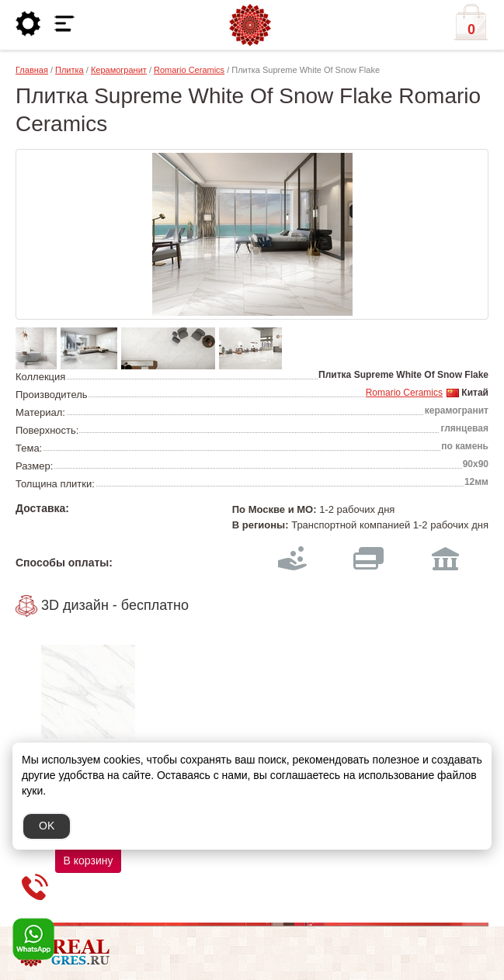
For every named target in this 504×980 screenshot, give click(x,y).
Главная (32, 70)
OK (47, 826)
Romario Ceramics (189, 70)
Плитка (70, 70)
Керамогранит (119, 70)
